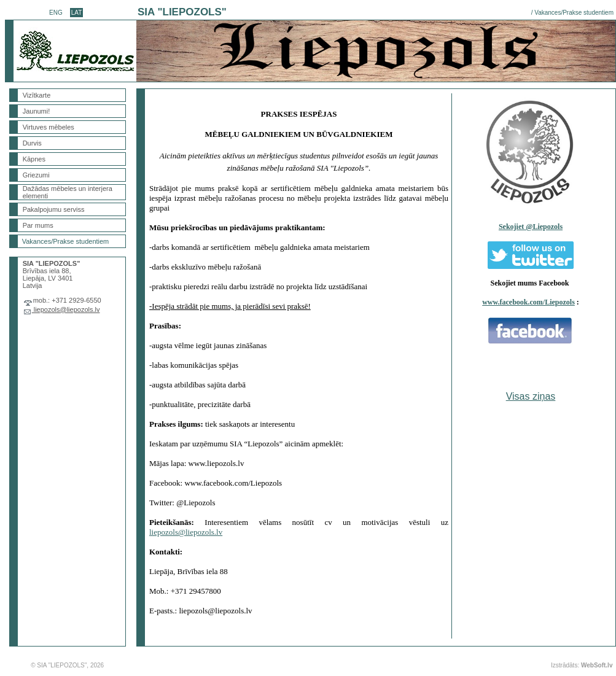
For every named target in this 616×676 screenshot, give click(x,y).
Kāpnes (34, 159)
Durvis (32, 143)
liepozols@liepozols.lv (66, 309)
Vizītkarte (37, 95)
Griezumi (36, 175)
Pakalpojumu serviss (54, 209)
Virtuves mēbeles (49, 127)
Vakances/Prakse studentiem (574, 13)
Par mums (38, 225)
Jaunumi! (37, 111)
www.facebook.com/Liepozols (528, 302)
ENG (56, 13)
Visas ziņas (531, 396)
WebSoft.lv (597, 665)
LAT (77, 13)
